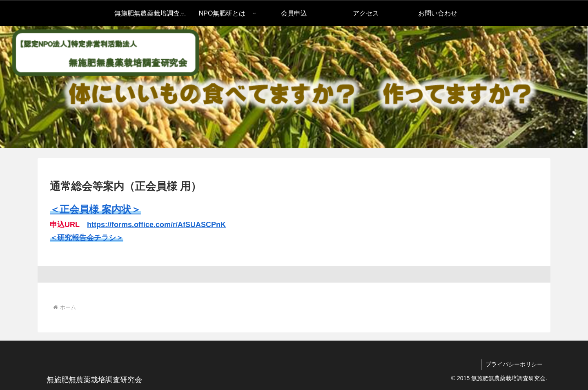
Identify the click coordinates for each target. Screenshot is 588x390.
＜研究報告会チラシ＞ (87, 238)
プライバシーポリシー (514, 364)
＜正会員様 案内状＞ (95, 209)
